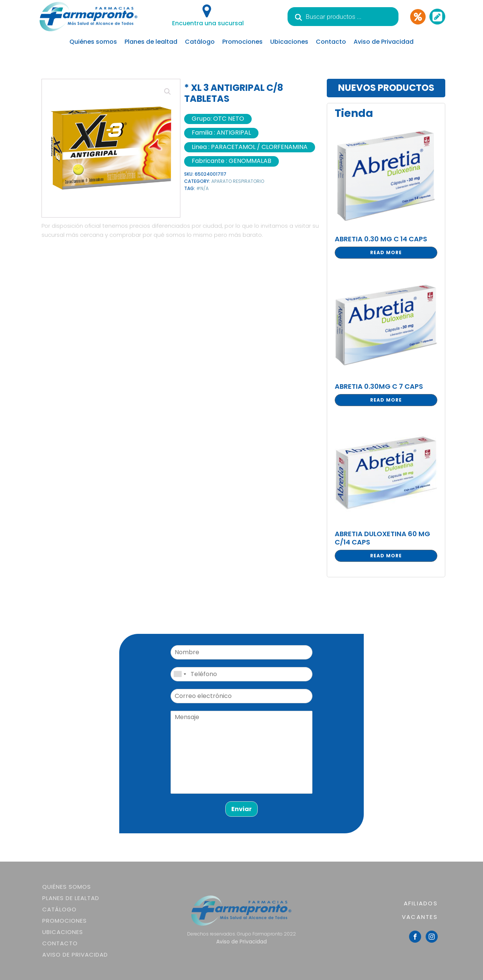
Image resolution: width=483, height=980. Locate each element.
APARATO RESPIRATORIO (238, 181)
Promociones (242, 42)
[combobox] (180, 674)
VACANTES (420, 917)
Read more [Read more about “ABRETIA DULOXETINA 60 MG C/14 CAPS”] (386, 556)
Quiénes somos (93, 42)
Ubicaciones (289, 42)
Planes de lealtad (151, 42)
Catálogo (200, 42)
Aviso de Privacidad (384, 42)
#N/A (202, 188)
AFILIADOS (421, 903)
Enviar (241, 809)
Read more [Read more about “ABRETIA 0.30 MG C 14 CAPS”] (386, 252)
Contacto (331, 42)
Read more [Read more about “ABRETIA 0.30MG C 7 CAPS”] (386, 400)
